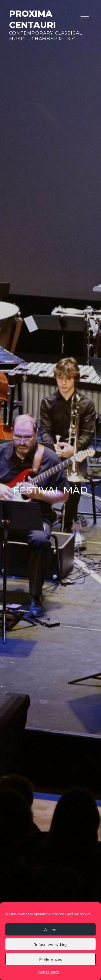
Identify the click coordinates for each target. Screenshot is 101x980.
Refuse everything (50, 944)
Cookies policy (48, 972)
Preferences (51, 959)
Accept (50, 930)
